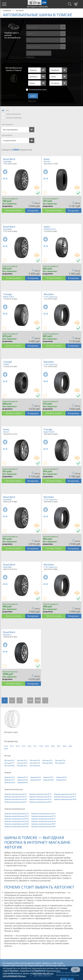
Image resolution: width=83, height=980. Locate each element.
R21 (59, 746)
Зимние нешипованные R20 (17, 824)
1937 (30, 700)
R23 (70, 746)
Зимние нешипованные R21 (43, 824)
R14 (18, 746)
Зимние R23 (23, 782)
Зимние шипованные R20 (65, 799)
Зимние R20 (48, 780)
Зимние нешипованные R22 (17, 826)
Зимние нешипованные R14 (17, 816)
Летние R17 (9, 763)
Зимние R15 (48, 777)
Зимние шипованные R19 (40, 799)
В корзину (33, 210)
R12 (6, 746)
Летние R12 (9, 760)
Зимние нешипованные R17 (43, 819)
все (5, 111)
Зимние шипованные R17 (65, 797)
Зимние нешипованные (15, 809)
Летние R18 (22, 763)
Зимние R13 (23, 777)
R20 (53, 746)
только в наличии (11, 118)
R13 (12, 746)
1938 (38, 700)
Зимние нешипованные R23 (43, 826)
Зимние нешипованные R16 (17, 819)
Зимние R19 (35, 780)
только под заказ (11, 114)
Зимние (8, 772)
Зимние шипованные (14, 789)
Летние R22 (9, 766)
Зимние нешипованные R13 (43, 814)
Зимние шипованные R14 (65, 794)
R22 (65, 746)
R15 (24, 746)
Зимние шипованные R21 (16, 802)
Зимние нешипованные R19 (43, 821)
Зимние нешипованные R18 (17, 821)
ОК (76, 970)
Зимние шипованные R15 (16, 797)
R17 (35, 746)
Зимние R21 (61, 780)
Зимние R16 (61, 777)
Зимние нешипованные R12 (17, 814)
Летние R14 (35, 760)
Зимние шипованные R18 (16, 799)
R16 (29, 746)
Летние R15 (47, 760)
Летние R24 (35, 766)
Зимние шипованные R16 (40, 797)
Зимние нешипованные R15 (43, 816)
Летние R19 (35, 763)
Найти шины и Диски (39, 53)
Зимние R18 (23, 780)
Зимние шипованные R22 (40, 802)
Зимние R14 (35, 777)
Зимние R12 (10, 777)
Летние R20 (47, 763)
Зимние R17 (10, 780)
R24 (6, 749)
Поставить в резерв (13, 210)
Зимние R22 (10, 782)
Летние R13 (22, 760)
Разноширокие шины (38, 90)
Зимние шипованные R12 (16, 794)
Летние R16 (60, 760)
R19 (47, 746)
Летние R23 (22, 766)
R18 (41, 746)
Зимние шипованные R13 (40, 794)
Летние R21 (60, 763)
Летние (8, 756)
